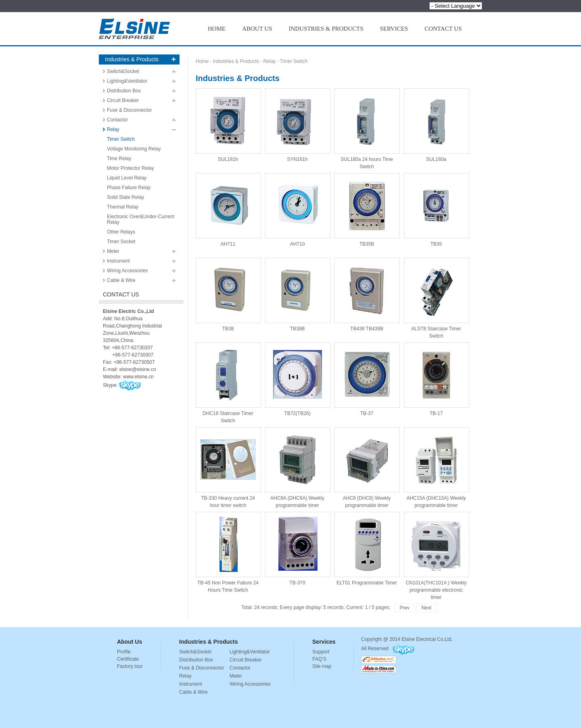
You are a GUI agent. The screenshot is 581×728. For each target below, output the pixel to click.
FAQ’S (319, 659)
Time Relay (119, 159)
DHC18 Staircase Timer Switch (228, 379)
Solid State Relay (125, 197)
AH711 (228, 209)
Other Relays (121, 232)
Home (202, 61)
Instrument (118, 261)
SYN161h (297, 125)
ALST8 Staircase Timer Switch (436, 294)
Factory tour (130, 666)
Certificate (128, 659)
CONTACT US (443, 29)
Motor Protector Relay (131, 168)
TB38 (228, 294)
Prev (404, 608)
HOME (217, 29)
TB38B (297, 294)
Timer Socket (121, 242)
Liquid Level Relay (127, 178)
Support (321, 652)
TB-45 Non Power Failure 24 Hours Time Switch (228, 548)
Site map (322, 666)
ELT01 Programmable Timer (367, 548)
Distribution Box (124, 91)
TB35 (436, 209)
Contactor (117, 120)
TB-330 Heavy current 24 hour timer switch (228, 463)
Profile (124, 652)
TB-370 (297, 548)
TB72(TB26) (297, 379)
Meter (113, 251)
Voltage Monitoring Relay (134, 149)
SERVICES (394, 29)
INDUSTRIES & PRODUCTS (326, 29)
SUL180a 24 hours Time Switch (367, 125)
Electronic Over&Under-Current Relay (141, 219)
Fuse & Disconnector (129, 110)
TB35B (367, 209)
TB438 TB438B (367, 294)
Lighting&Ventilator (127, 81)
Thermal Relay (123, 207)
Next (426, 608)
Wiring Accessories (127, 271)
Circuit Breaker (123, 100)
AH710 (297, 209)
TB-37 (367, 379)
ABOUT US (257, 29)
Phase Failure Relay (129, 188)
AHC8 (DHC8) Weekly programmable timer (367, 463)
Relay (113, 129)
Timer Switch (121, 139)
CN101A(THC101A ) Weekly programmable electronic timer (436, 548)
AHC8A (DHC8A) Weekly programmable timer (297, 463)
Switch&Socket (123, 71)
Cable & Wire (121, 280)
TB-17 (436, 379)
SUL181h (228, 125)
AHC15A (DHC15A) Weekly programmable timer (436, 463)
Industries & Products (236, 61)
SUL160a (436, 125)
